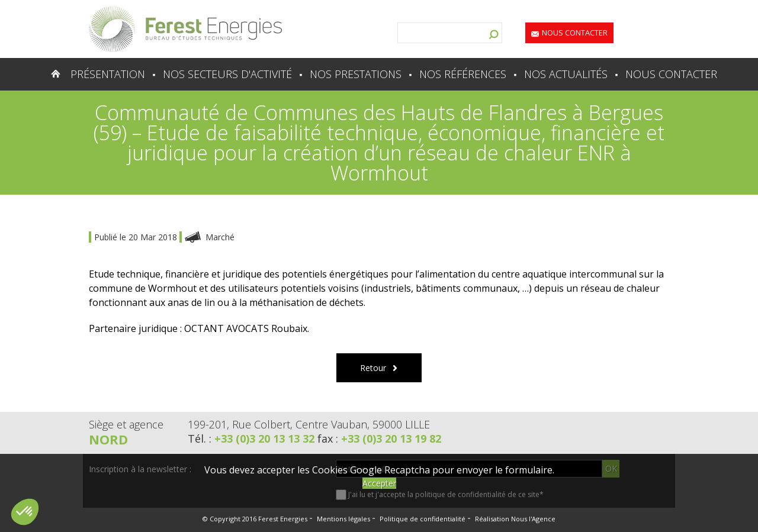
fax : (379, 439)
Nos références (463, 74)
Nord (108, 439)
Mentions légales (343, 519)
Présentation (108, 74)
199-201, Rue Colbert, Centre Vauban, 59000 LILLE (309, 424)
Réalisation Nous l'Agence (515, 519)
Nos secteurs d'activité (227, 74)
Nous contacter (575, 33)
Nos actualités (566, 74)
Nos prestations (356, 74)
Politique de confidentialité (423, 519)
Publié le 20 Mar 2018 (137, 237)
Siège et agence (126, 424)
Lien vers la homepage (185, 29)
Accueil (32, 74)
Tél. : (253, 439)
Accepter (379, 483)
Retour (373, 368)
